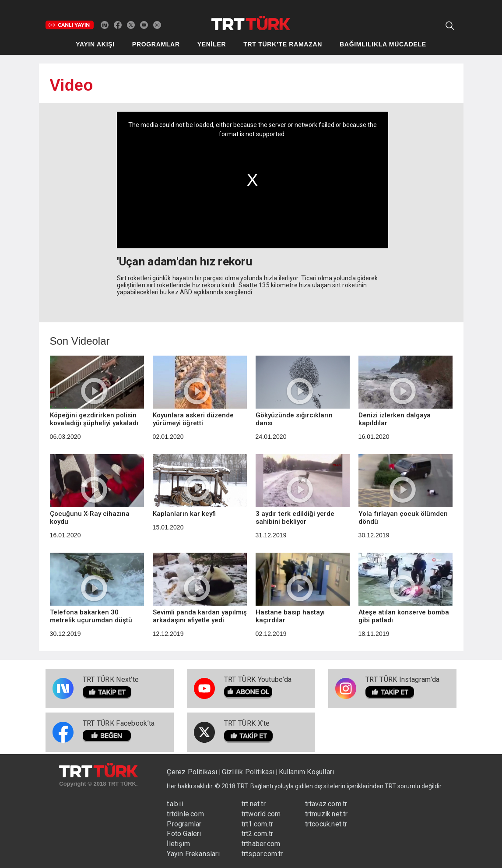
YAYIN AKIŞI (95, 44)
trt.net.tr (254, 804)
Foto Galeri (184, 834)
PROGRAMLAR (156, 44)
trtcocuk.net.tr (326, 824)
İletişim (178, 844)
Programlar (184, 824)
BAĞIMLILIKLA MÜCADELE (383, 44)
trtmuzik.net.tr (326, 814)
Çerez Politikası (193, 772)
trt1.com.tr (257, 824)
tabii (176, 804)
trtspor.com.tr (262, 854)
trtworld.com (261, 814)
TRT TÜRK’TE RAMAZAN (283, 44)
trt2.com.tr (257, 834)
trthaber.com (261, 844)
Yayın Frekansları (193, 854)
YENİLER (212, 44)
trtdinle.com (185, 814)
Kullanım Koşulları (307, 772)
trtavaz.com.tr (326, 804)
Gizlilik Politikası (248, 772)
